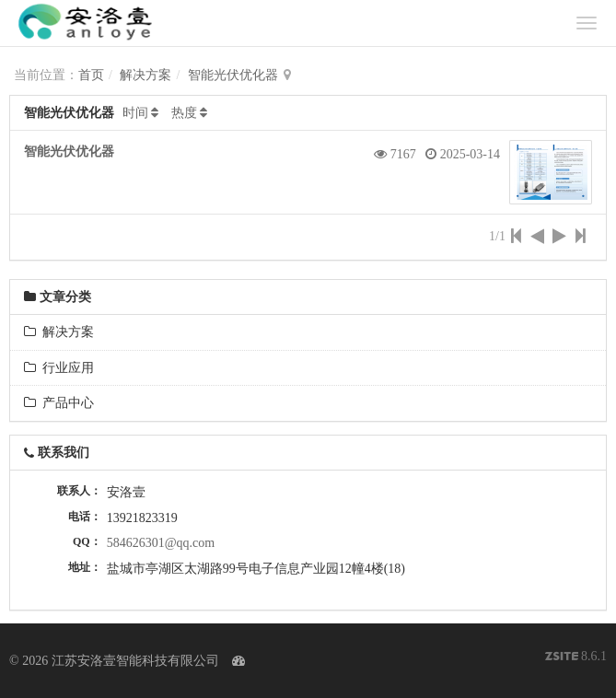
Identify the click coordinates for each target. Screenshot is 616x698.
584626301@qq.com (161, 543)
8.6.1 (576, 658)
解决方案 (145, 75)
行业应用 (59, 368)
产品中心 (59, 403)
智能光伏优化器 (233, 75)
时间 (135, 113)
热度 (184, 113)
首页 (91, 75)
